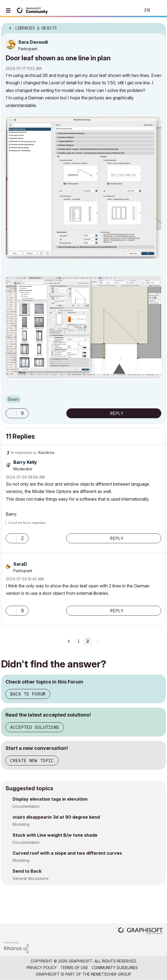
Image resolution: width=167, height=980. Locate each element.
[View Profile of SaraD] (20, 564)
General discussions (31, 878)
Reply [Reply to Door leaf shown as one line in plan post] (117, 413)
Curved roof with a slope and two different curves (67, 853)
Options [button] (158, 26)
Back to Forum (28, 694)
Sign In (158, 10)
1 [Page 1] (79, 641)
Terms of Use (74, 968)
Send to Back (27, 871)
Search (129, 10)
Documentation (26, 806)
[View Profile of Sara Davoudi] (33, 42)
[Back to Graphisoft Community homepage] (33, 10)
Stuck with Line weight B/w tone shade (55, 835)
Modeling (21, 824)
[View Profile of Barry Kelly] (25, 462)
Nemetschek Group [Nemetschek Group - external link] (111, 974)
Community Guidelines (115, 968)
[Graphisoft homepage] (141, 931)
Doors (13, 399)
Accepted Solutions (35, 727)
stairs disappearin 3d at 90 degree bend (56, 817)
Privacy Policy (42, 968)
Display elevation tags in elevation (50, 799)
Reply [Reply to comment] (117, 538)
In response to (33, 452)
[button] (83, 188)
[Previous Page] (69, 641)
